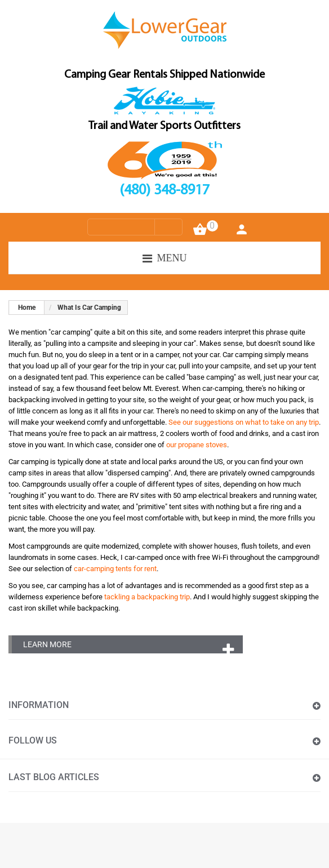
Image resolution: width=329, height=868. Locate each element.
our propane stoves (197, 445)
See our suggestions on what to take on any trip (244, 422)
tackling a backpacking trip (147, 597)
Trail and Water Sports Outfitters (164, 126)
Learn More (47, 644)
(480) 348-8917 (164, 191)
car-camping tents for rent (115, 569)
